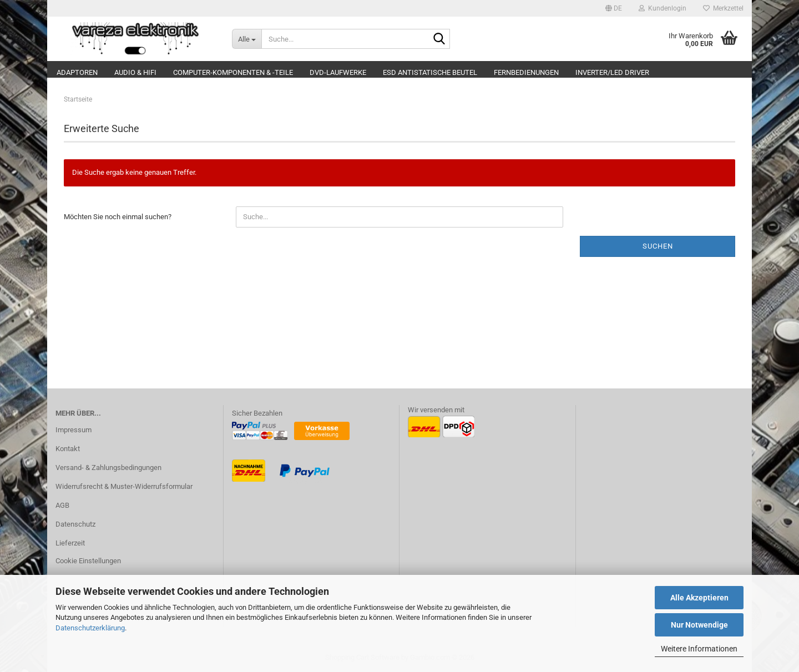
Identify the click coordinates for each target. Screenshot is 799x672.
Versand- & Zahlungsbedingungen (108, 468)
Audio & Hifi (135, 72)
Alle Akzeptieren (699, 598)
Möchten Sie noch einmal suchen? (118, 217)
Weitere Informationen (699, 649)
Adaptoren (77, 72)
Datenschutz (75, 524)
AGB (62, 505)
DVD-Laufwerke (338, 72)
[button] (614, 8)
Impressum (74, 430)
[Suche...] (247, 39)
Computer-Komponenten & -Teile (233, 72)
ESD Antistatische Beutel (430, 72)
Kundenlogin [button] (663, 8)
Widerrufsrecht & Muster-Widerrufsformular (124, 486)
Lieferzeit (70, 543)
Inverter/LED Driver (612, 72)
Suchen (658, 246)
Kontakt (68, 449)
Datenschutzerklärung (90, 628)
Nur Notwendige (699, 625)
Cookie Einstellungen (88, 561)
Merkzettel (723, 8)
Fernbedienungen (526, 72)
